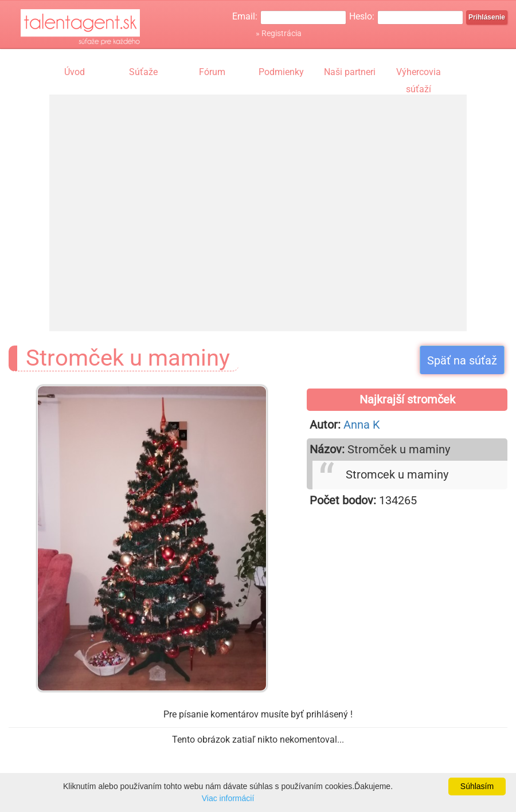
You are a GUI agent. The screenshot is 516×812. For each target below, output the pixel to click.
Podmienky (281, 72)
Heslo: (362, 16)
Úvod (75, 72)
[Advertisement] (157, 202)
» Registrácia (279, 33)
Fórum (212, 72)
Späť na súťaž (462, 360)
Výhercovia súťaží (419, 73)
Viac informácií (228, 798)
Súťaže (143, 72)
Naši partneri (350, 72)
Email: (245, 16)
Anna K (362, 425)
